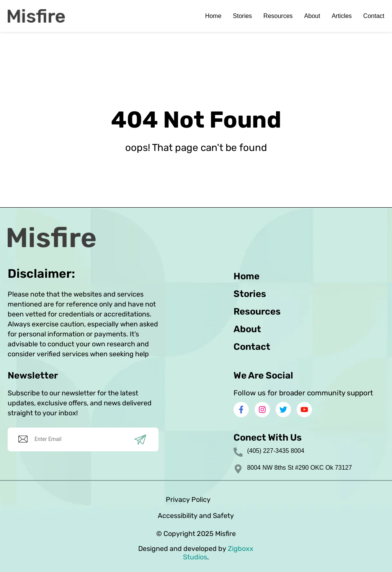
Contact (374, 16)
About (312, 16)
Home (213, 16)
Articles (341, 16)
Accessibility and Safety (196, 516)
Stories (242, 16)
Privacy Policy (188, 500)
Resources (278, 16)
